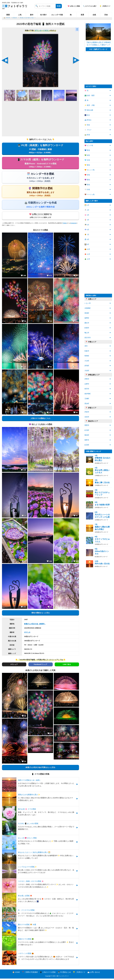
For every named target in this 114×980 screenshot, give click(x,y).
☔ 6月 (87, 230)
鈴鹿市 (15, 17)
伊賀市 (87, 412)
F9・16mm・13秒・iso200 (34, 646)
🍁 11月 (87, 254)
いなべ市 (88, 303)
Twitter (65, 225)
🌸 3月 (87, 215)
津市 (86, 346)
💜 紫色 (87, 180)
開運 (8, 15)
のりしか (27, 634)
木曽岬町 (88, 308)
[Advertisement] (40, 118)
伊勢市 (87, 379)
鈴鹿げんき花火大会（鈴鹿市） (35, 625)
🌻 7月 (87, 235)
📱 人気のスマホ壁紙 (48, 974)
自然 (94, 15)
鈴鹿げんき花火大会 (27, 17)
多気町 (87, 366)
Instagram (73, 225)
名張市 (87, 417)
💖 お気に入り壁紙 (74, 6)
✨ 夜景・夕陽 (90, 105)
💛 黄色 (87, 165)
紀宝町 (87, 445)
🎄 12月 (87, 259)
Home (8, 17)
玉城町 (87, 399)
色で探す (43, 15)
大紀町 (87, 371)
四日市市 (88, 338)
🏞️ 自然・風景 (90, 95)
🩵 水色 (87, 160)
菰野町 (87, 318)
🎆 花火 (87, 115)
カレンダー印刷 (57, 15)
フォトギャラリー (15, 7)
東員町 (87, 313)
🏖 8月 (87, 239)
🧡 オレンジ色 (90, 170)
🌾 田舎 (87, 125)
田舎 (106, 15)
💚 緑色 (87, 155)
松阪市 (87, 351)
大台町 (87, 361)
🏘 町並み (88, 120)
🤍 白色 (87, 190)
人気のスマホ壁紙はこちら (40, 420)
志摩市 (87, 384)
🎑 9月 (87, 244)
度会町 (87, 404)
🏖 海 (86, 100)
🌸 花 (86, 91)
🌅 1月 (87, 205)
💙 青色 (87, 150)
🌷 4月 (87, 220)
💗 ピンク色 (89, 145)
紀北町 (87, 430)
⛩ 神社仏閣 (89, 110)
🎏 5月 (87, 225)
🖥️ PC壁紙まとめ (64, 974)
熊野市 (87, 440)
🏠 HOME (16, 974)
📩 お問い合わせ (94, 974)
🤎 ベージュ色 (90, 194)
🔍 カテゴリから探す (90, 6)
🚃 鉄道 (87, 135)
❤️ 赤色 (87, 175)
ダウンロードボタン (42, 30)
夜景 (82, 15)
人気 (20, 15)
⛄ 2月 (87, 210)
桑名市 (87, 323)
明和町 (87, 356)
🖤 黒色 (87, 185)
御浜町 (87, 435)
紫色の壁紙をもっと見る (41, 614)
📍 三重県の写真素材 (30, 974)
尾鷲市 (87, 425)
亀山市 (87, 333)
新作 (32, 15)
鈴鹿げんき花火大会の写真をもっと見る (40, 769)
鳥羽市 (87, 389)
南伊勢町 (88, 394)
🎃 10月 (87, 249)
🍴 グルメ (88, 130)
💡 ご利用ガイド (105, 6)
